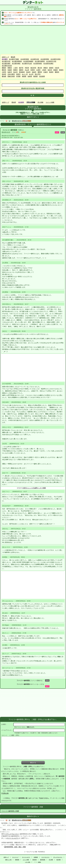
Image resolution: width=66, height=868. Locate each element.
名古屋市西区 (45, 59)
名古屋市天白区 (7, 66)
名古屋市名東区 (48, 63)
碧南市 (51, 68)
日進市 (46, 72)
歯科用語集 (43, 860)
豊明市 (40, 72)
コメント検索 (50, 102)
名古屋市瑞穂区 (28, 61)
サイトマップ (15, 857)
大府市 (4, 72)
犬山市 (27, 70)
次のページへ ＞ (33, 117)
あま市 (31, 74)
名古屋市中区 (6, 61)
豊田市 (4, 70)
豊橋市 (4, 68)
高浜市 (28, 72)
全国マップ (5, 57)
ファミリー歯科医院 (10, 130)
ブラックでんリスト (12, 834)
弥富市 (18, 74)
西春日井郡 (11, 76)
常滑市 (33, 70)
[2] (10, 121)
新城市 (56, 70)
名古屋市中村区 (56, 59)
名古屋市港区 (6, 63)
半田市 (27, 68)
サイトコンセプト (13, 838)
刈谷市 (57, 68)
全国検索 (36, 857)
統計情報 (59, 860)
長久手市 (38, 74)
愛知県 (13, 57)
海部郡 (24, 76)
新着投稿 (17, 860)
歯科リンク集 (8, 860)
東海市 (61, 70)
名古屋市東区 (25, 59)
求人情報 (40, 102)
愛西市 (57, 72)
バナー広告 (28, 862)
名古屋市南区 (16, 63)
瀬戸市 (21, 68)
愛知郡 (4, 76)
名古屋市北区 (35, 59)
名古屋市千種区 (14, 59)
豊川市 (40, 68)
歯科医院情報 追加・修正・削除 (15, 847)
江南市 (38, 70)
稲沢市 (50, 70)
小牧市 (44, 70)
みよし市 (25, 74)
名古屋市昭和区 (17, 61)
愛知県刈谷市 (6, 132)
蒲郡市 (21, 70)
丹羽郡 (18, 76)
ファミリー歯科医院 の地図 (10, 811)
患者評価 (34, 860)
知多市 (10, 72)
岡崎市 (10, 68)
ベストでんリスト (45, 857)
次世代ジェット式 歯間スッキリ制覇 (34, 488)
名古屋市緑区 (38, 63)
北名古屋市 (11, 74)
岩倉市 (34, 72)
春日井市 (33, 68)
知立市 (15, 72)
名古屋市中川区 (51, 61)
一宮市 (15, 68)
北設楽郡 (42, 76)
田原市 (51, 72)
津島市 (46, 68)
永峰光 (39, 862)
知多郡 (30, 76)
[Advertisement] (33, 40)
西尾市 (15, 70)
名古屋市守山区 (27, 63)
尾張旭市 (22, 72)
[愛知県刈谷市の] (21, 121)
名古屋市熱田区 (40, 61)
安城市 (10, 70)
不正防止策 (5, 793)
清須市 (4, 74)
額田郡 (36, 76)
